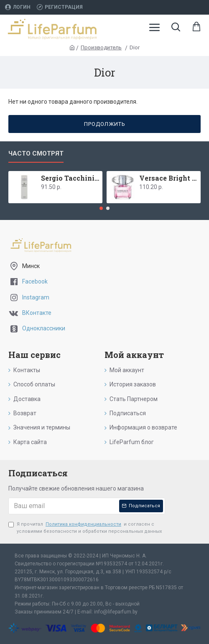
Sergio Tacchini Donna (70, 178)
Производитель (101, 47)
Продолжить (105, 124)
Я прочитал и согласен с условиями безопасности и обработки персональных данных (85, 528)
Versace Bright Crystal (168, 178)
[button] (101, 208)
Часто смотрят (36, 153)
